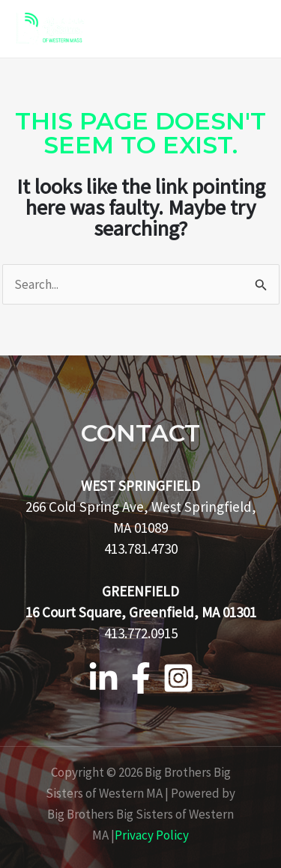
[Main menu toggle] (250, 29)
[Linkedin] (103, 678)
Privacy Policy (152, 835)
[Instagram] (178, 678)
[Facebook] (141, 678)
